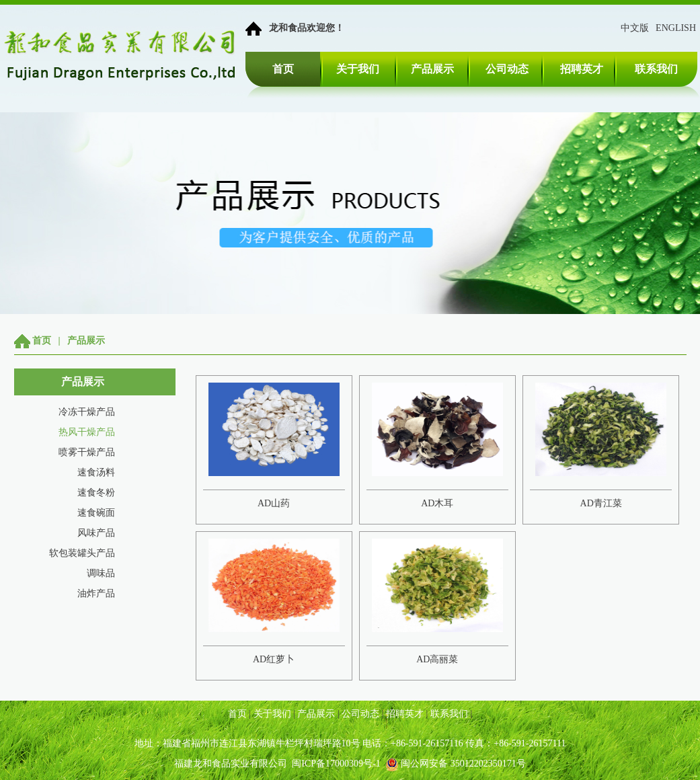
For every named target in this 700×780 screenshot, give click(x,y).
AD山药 (274, 503)
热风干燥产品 (87, 432)
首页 (283, 69)
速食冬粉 (96, 493)
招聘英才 (582, 69)
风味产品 (96, 533)
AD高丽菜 (437, 659)
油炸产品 (96, 593)
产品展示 (432, 69)
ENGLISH (676, 28)
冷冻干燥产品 (87, 412)
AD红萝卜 (274, 659)
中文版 (635, 28)
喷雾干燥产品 (87, 452)
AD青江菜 (601, 503)
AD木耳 (437, 503)
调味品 (101, 573)
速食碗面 (96, 513)
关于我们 (358, 69)
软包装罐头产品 (82, 553)
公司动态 (507, 69)
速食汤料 (96, 472)
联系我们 (656, 69)
